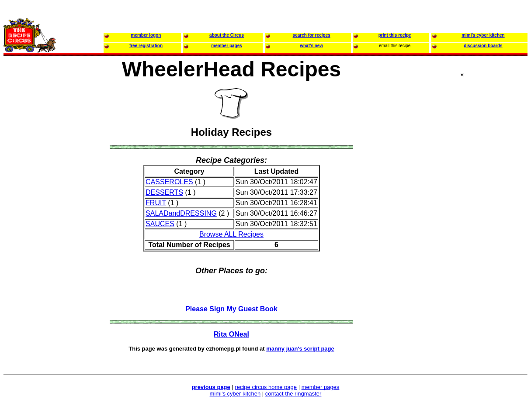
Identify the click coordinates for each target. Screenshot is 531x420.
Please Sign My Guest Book (231, 309)
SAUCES (160, 224)
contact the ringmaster (293, 394)
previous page (211, 387)
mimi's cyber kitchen (235, 394)
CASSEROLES (169, 182)
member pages (321, 387)
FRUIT (156, 203)
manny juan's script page (300, 349)
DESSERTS (164, 192)
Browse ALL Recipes (231, 234)
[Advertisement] (495, 240)
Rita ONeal (231, 334)
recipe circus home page (266, 387)
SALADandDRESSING (181, 213)
